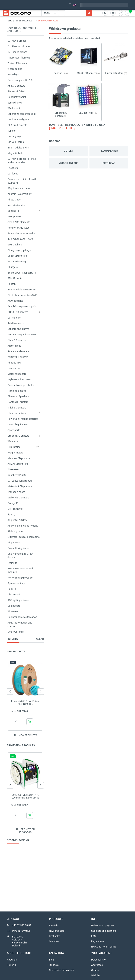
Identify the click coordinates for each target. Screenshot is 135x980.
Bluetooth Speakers (18, 396)
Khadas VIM (14, 363)
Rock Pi (12, 589)
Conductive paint (17, 97)
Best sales (55, 936)
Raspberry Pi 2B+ (17, 475)
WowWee (13, 611)
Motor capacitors (17, 374)
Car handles (14, 318)
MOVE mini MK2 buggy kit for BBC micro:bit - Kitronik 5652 (25, 796)
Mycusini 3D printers (19, 458)
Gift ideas (109, 163)
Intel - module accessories (22, 290)
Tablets (12, 131)
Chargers (13, 267)
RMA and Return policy (104, 947)
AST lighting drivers (18, 600)
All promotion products (25, 830)
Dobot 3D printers (17, 256)
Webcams (13, 441)
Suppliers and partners (104, 931)
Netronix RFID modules (20, 578)
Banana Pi (13, 211)
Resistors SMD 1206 (19, 228)
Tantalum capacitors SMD (22, 335)
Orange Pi (13, 503)
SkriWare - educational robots (24, 537)
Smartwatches (16, 632)
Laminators (14, 368)
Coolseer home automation (22, 617)
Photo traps (14, 200)
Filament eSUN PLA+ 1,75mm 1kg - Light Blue (25, 703)
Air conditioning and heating (23, 526)
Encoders (13, 168)
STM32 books (15, 278)
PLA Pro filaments (17, 125)
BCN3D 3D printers (18, 312)
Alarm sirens (14, 346)
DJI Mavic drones (17, 41)
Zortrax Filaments (17, 63)
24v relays (13, 74)
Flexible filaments (17, 391)
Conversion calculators (62, 970)
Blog (52, 960)
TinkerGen (13, 469)
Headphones (15, 216)
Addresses (97, 965)
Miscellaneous (68, 163)
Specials (54, 926)
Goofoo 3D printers (18, 402)
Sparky (11, 514)
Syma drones (15, 103)
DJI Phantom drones (19, 46)
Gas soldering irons (18, 548)
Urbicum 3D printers (18, 436)
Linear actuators (17, 413)
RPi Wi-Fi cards (16, 142)
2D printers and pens (19, 188)
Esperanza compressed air (22, 114)
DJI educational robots (20, 481)
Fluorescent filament (19, 58)
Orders (95, 970)
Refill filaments (16, 323)
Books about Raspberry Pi (22, 273)
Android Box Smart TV (20, 194)
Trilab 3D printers (17, 408)
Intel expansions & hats (20, 239)
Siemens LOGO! (16, 91)
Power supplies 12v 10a (20, 80)
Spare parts (14, 430)
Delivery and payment (103, 926)
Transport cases (16, 492)
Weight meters (15, 453)
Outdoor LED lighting (19, 119)
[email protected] (62, 128)
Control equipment (18, 424)
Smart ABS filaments (19, 222)
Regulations (98, 941)
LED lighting (14, 447)
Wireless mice (15, 108)
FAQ (94, 936)
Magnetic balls (15, 153)
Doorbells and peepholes (21, 385)
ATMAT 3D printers (18, 464)
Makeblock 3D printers (20, 486)
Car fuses (13, 174)
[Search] (78, 13)
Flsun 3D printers (17, 340)
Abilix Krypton (15, 531)
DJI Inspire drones (17, 52)
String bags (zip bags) (20, 250)
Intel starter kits (16, 205)
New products (57, 931)
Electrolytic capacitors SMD (22, 295)
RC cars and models (18, 351)
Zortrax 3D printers (18, 357)
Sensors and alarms (18, 329)
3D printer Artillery (17, 520)
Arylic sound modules (19, 379)
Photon (12, 284)
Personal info (98, 960)
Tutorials (54, 965)
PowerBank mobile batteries (23, 419)
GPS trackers (15, 245)
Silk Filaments (15, 509)
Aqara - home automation (22, 233)
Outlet (68, 151)
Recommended (109, 151)
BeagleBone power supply (22, 306)
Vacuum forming (17, 261)
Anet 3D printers (16, 86)
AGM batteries (15, 301)
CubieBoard (14, 606)
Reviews (11, 965)
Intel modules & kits (18, 148)
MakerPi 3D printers (18, 498)
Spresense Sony (16, 583)
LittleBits (12, 563)
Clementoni (14, 595)
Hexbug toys (14, 136)
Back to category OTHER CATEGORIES (22, 29)
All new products (25, 735)
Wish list (96, 975)
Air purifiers (14, 543)
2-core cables (15, 69)
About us (12, 960)
